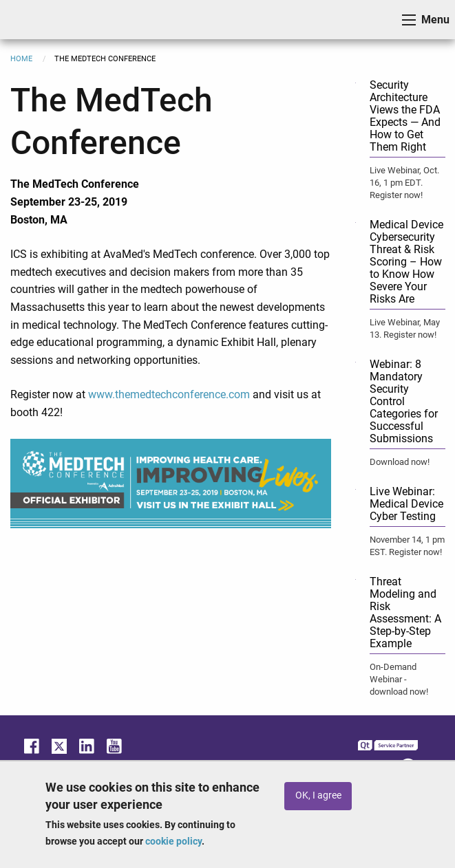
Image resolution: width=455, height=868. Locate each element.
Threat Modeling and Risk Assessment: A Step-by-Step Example (405, 612)
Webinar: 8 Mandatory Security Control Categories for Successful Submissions (404, 401)
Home (21, 59)
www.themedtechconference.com (169, 394)
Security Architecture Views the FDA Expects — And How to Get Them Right (405, 116)
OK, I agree (318, 795)
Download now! (400, 462)
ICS (32, 20)
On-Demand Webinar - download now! (399, 679)
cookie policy (173, 841)
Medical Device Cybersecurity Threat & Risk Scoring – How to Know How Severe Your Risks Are (406, 262)
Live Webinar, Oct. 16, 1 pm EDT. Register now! (404, 183)
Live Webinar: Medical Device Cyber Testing (406, 504)
